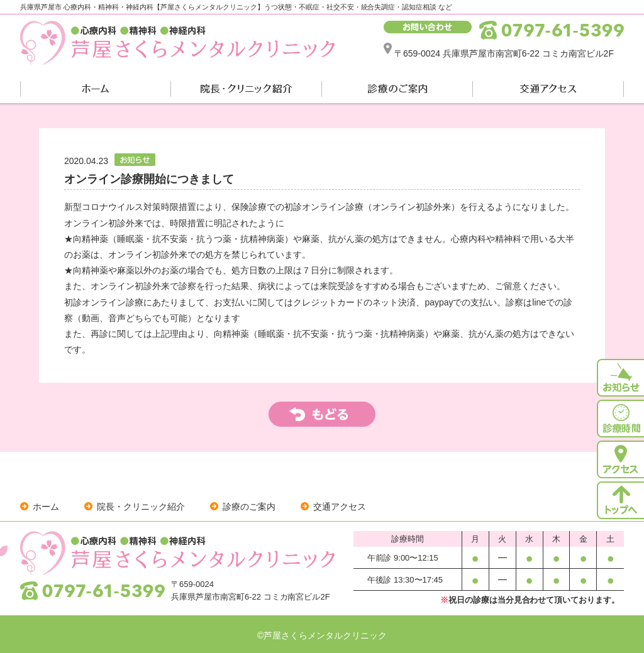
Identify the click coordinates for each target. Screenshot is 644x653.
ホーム (46, 507)
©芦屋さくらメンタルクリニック (322, 635)
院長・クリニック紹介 (141, 507)
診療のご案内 (249, 507)
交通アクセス (340, 507)
